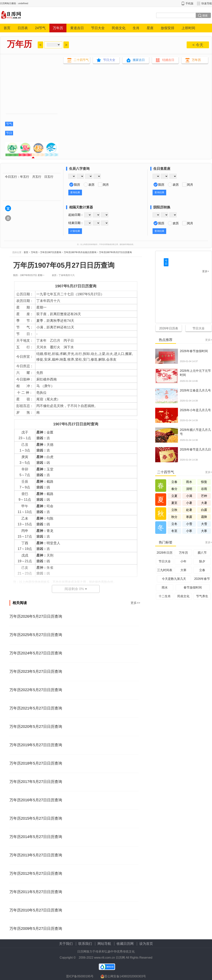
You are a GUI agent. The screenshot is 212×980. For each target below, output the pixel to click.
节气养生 (202, 596)
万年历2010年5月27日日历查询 (36, 910)
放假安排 (168, 28)
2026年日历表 (169, 328)
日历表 (23, 28)
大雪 (204, 524)
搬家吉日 (139, 60)
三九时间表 (165, 570)
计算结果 (75, 231)
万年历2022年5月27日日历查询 (36, 690)
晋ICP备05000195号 (80, 976)
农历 (91, 185)
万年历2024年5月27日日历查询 (36, 653)
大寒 (204, 531)
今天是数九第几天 (174, 579)
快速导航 (207, 3)
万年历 (58, 28)
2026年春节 (202, 579)
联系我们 (85, 944)
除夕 (202, 561)
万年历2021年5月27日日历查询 (36, 708)
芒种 (204, 496)
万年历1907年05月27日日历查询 (115, 252)
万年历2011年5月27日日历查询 (36, 892)
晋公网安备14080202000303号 (123, 976)
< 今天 (198, 45)
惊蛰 (204, 482)
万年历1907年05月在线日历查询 (80, 252)
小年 (183, 561)
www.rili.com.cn (104, 958)
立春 (174, 482)
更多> (206, 271)
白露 (204, 510)
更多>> (135, 603)
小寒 (189, 531)
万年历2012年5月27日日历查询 (36, 873)
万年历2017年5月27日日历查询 (36, 782)
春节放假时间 (193, 587)
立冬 (174, 524)
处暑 (189, 510)
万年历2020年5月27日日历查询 (36, 727)
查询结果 (75, 192)
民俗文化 (119, 28)
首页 (7, 28)
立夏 (174, 496)
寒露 (189, 517)
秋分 (174, 517)
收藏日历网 (125, 944)
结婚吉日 (168, 60)
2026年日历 (165, 553)
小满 (189, 496)
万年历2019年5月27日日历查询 (36, 745)
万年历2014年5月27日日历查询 (36, 837)
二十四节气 (81, 60)
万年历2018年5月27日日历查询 (36, 763)
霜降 (204, 517)
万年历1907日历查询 (51, 252)
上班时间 (188, 28)
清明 (189, 489)
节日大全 (98, 28)
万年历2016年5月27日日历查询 (36, 800)
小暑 (189, 503)
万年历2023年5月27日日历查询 (36, 671)
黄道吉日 (77, 28)
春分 (174, 489)
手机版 (189, 3)
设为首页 (146, 944)
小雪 (189, 524)
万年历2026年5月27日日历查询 (36, 616)
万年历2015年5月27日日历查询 (36, 818)
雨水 (189, 482)
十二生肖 (165, 596)
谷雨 (204, 489)
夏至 (174, 503)
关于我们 (66, 944)
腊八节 (202, 553)
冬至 (174, 531)
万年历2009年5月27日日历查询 (36, 929)
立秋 (174, 510)
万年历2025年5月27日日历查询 (36, 635)
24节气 (40, 28)
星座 (150, 28)
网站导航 (104, 944)
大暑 (204, 503)
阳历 (77, 185)
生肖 (136, 28)
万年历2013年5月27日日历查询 (36, 855)
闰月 (106, 185)
